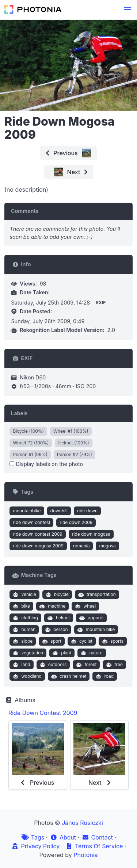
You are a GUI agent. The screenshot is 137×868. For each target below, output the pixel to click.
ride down (87, 511)
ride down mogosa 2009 (38, 546)
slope (22, 641)
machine (52, 606)
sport (51, 641)
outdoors (52, 665)
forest (85, 665)
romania (81, 546)
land (21, 665)
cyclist (81, 641)
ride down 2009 (76, 522)
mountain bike (95, 630)
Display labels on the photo (46, 464)
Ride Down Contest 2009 (43, 713)
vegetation (27, 653)
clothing (25, 618)
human (23, 630)
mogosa (107, 546)
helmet (58, 618)
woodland (26, 676)
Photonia (85, 855)
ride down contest (31, 522)
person (56, 630)
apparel (91, 618)
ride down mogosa (91, 534)
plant (61, 653)
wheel (85, 606)
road (104, 676)
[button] (128, 9)
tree (114, 665)
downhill (59, 511)
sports (112, 641)
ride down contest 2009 (37, 534)
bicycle (56, 594)
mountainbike (27, 511)
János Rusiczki (82, 823)
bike (21, 606)
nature (91, 653)
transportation (96, 594)
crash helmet (68, 676)
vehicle (24, 594)
